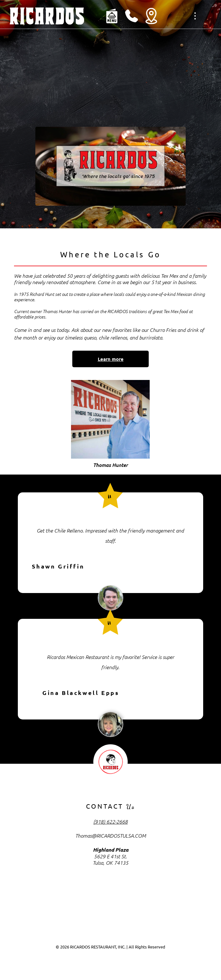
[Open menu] (195, 16)
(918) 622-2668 (110, 821)
